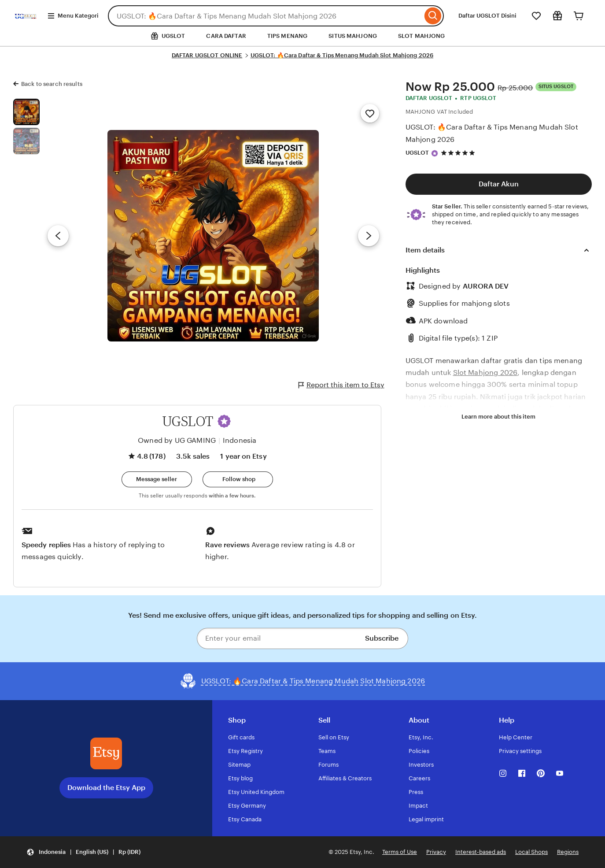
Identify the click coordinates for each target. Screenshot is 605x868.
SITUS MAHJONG (353, 36)
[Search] (433, 16)
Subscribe (382, 638)
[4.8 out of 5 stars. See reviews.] (459, 153)
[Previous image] (58, 236)
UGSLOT (417, 153)
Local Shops (531, 852)
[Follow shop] (238, 479)
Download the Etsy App (106, 788)
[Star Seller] (435, 153)
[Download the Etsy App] (106, 753)
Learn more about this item (498, 417)
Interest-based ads (481, 852)
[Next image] (369, 236)
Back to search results (52, 84)
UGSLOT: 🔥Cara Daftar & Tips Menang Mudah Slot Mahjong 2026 (342, 55)
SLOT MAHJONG (422, 36)
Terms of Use (400, 852)
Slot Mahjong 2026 (485, 373)
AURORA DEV (486, 286)
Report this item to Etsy (341, 385)
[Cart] (579, 16)
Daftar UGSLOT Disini (487, 16)
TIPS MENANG (287, 36)
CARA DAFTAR (226, 36)
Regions (568, 852)
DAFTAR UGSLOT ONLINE (207, 55)
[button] (224, 421)
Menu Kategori (73, 16)
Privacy (436, 852)
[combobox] (265, 16)
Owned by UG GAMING (177, 440)
